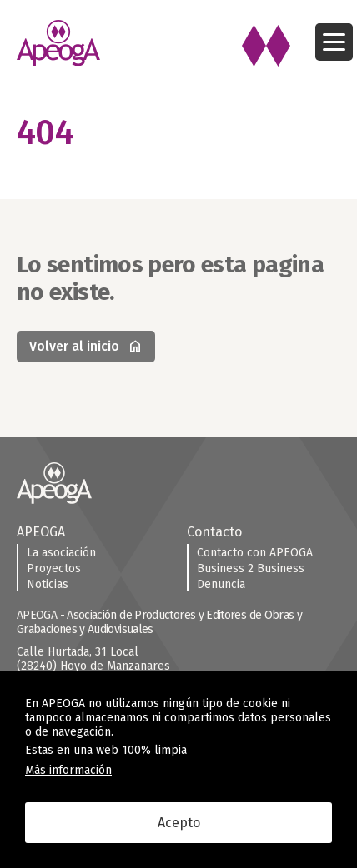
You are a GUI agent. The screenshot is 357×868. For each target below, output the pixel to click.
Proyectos (54, 569)
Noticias (48, 584)
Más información (68, 770)
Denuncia (221, 584)
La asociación (61, 553)
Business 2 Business (251, 569)
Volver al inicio (86, 347)
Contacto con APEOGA (255, 553)
